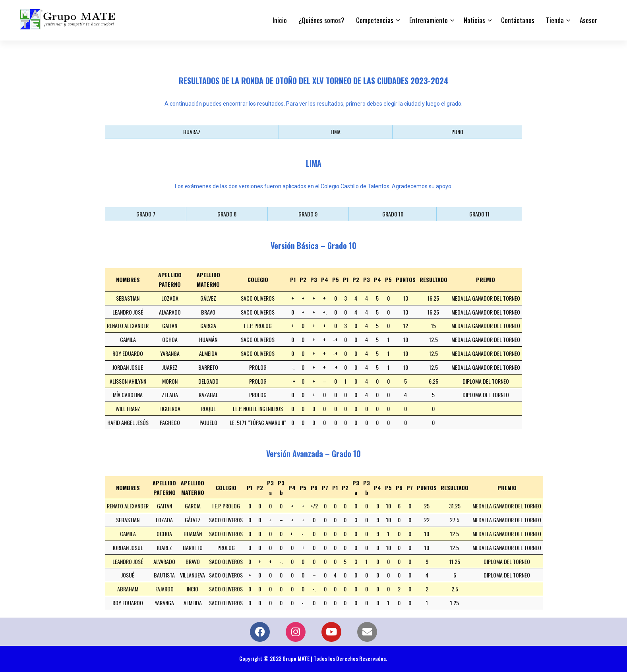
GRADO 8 (227, 214)
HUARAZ (192, 132)
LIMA (336, 132)
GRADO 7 (146, 214)
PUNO (457, 132)
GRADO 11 (479, 214)
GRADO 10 (393, 214)
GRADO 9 (308, 214)
